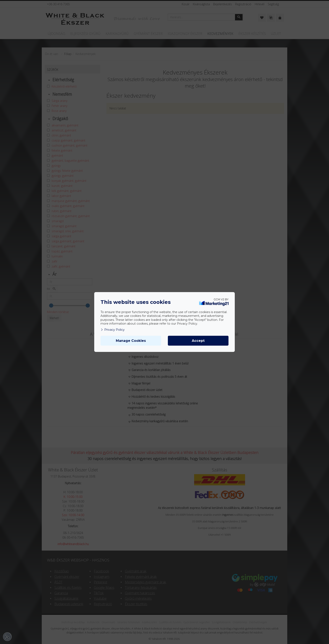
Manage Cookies (131, 341)
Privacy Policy (113, 330)
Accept (198, 341)
